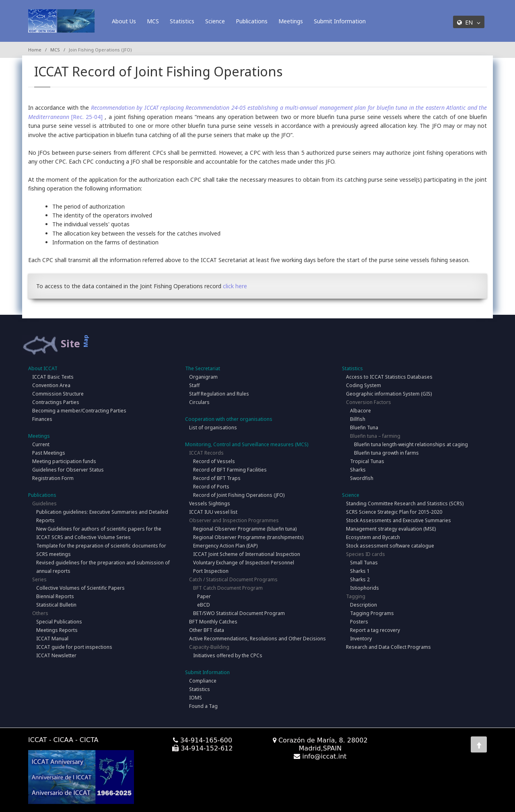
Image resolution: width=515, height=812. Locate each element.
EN (469, 22)
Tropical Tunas (367, 461)
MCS (153, 21)
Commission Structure (58, 394)
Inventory (361, 639)
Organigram (203, 377)
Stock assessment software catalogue (390, 546)
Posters (359, 622)
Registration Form (53, 478)
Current (41, 444)
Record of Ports (211, 487)
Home (35, 50)
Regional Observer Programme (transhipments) (248, 537)
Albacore (360, 411)
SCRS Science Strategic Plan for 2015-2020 (394, 512)
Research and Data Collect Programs (388, 647)
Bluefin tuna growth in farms (386, 453)
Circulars (199, 402)
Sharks (358, 470)
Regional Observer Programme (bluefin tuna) (245, 529)
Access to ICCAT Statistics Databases (389, 377)
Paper (204, 596)
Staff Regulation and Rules (219, 394)
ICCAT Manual (52, 639)
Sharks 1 (360, 571)
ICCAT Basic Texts (53, 377)
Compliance (203, 681)
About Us (124, 21)
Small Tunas (364, 563)
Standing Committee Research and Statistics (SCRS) (405, 503)
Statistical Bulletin (56, 605)
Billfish (358, 419)
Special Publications (59, 622)
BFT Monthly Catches (213, 622)
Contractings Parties (56, 402)
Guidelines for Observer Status (68, 470)
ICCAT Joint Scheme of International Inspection (247, 554)
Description (364, 605)
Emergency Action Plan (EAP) (225, 546)
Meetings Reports (57, 630)
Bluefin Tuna (364, 428)
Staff (194, 385)
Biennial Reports (55, 596)
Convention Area (51, 385)
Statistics (182, 21)
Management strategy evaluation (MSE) (391, 529)
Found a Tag (203, 706)
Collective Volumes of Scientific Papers (80, 588)
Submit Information (340, 21)
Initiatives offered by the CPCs (228, 655)
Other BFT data (207, 630)
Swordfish (362, 478)
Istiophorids (365, 588)
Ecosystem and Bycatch (373, 537)
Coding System (364, 385)
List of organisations (213, 428)
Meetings (291, 21)
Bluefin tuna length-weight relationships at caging (411, 444)
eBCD (204, 605)
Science (215, 21)
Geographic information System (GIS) (389, 394)
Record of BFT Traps (217, 478)
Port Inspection (211, 571)
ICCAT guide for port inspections (74, 647)
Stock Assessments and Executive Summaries (399, 520)
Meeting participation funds (64, 461)
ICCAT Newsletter (56, 655)
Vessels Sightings (210, 503)
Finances (42, 419)
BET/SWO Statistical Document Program (239, 613)
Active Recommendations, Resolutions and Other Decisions (257, 639)
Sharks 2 (360, 579)
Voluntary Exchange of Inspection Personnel (244, 563)
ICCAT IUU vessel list (213, 512)
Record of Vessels (214, 461)
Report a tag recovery (375, 630)
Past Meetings (49, 453)
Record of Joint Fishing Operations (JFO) (239, 495)
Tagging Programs (372, 613)
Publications (252, 21)
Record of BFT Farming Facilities (230, 470)
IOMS (196, 698)
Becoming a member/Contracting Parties (79, 411)
